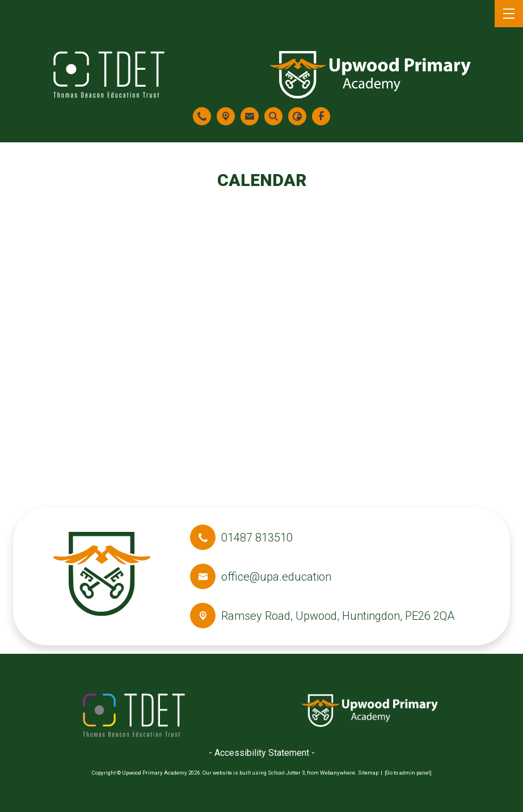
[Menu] (509, 14)
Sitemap (368, 773)
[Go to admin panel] (408, 773)
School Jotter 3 (286, 773)
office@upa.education (276, 577)
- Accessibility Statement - (262, 753)
